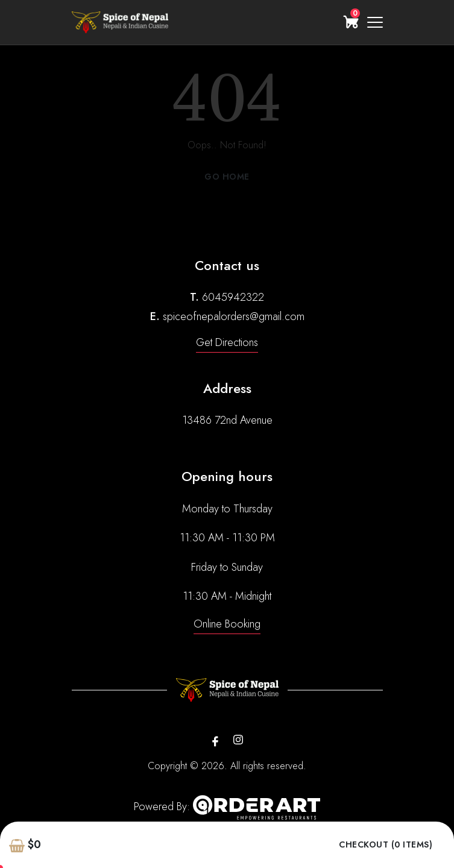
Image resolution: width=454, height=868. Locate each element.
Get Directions (227, 342)
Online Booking (227, 624)
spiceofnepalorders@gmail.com (234, 316)
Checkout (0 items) (386, 845)
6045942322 (233, 297)
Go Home (227, 177)
